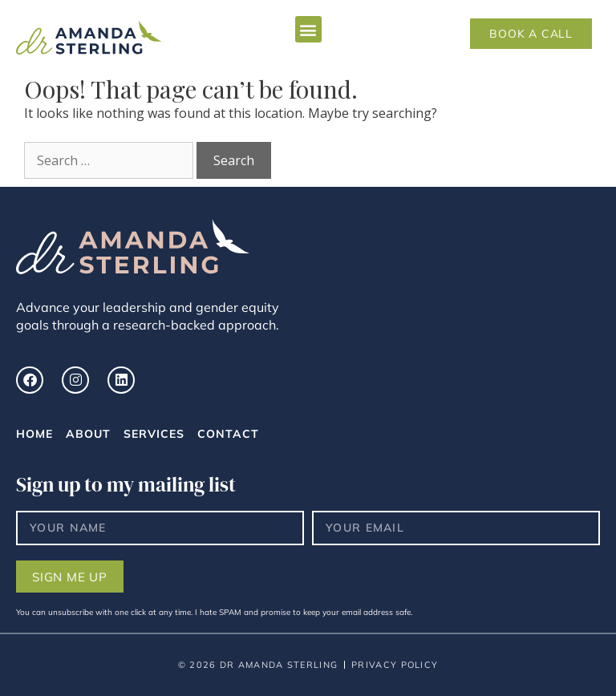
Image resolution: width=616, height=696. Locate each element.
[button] (308, 29)
